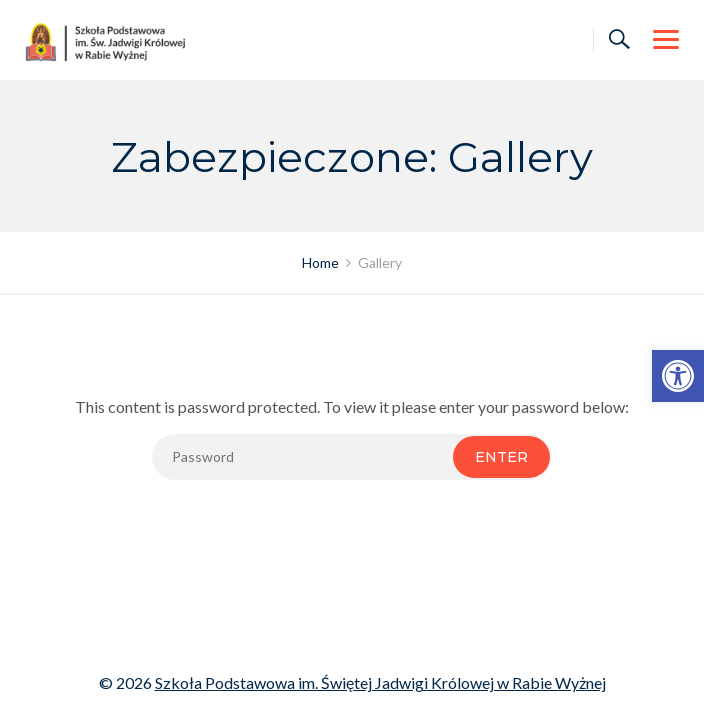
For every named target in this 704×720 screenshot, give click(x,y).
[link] (678, 376)
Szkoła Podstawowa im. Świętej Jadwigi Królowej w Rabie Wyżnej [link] (380, 682)
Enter (501, 457)
